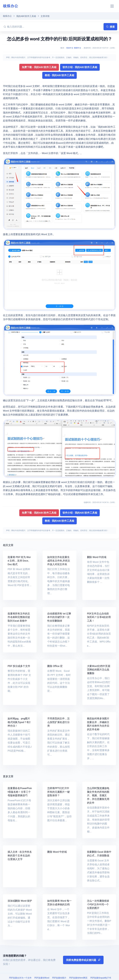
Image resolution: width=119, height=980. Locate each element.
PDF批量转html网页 (78, 978)
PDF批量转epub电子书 (101, 978)
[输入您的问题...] (55, 27)
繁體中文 (78, 48)
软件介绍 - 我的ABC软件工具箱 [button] (80, 67)
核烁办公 (11, 6)
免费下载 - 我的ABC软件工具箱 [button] (39, 67)
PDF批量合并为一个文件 (20, 978)
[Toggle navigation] (112, 6)
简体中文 (70, 48)
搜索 (110, 27)
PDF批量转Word (42, 978)
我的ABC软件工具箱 (26, 16)
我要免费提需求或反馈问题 (83, 960)
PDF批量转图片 (59, 978)
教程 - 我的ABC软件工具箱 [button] (60, 75)
